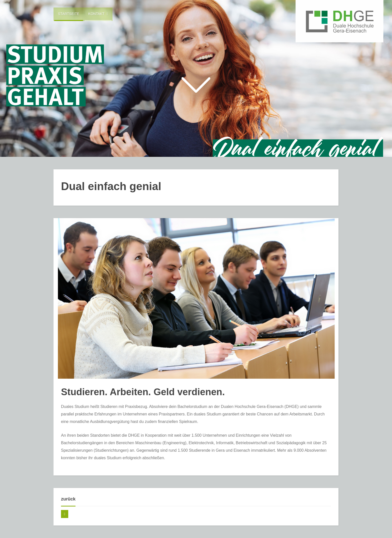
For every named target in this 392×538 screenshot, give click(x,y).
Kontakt (98, 14)
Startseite (69, 14)
